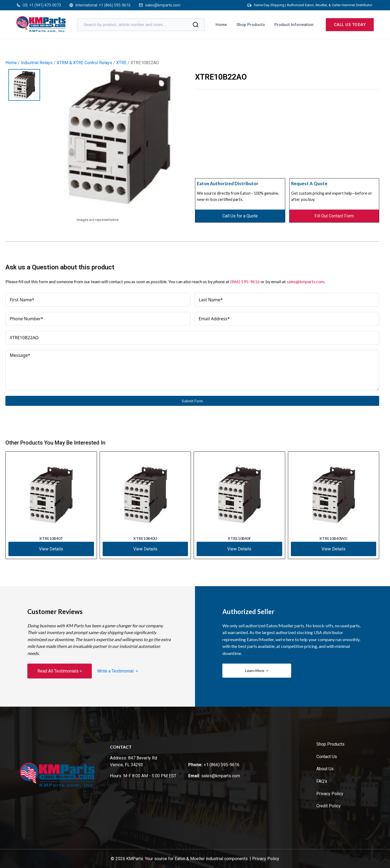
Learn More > (257, 670)
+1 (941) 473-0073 (45, 5)
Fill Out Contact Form (334, 216)
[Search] (196, 25)
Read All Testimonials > (60, 671)
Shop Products (251, 25)
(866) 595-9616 (245, 281)
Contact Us (327, 757)
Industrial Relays (37, 63)
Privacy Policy (330, 794)
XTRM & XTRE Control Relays (84, 63)
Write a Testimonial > (118, 671)
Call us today (350, 25)
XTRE (121, 63)
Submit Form (192, 401)
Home (221, 25)
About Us (325, 769)
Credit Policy (329, 806)
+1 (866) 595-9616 (115, 5)
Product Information (294, 25)
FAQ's (322, 781)
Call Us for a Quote (240, 216)
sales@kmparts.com (163, 5)
